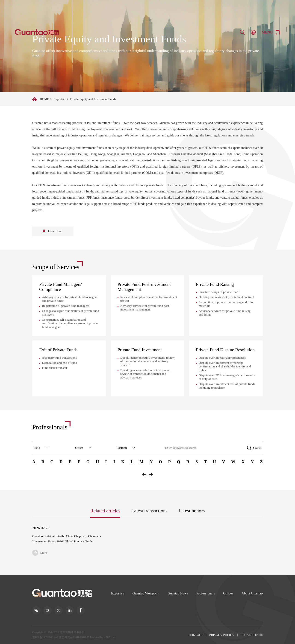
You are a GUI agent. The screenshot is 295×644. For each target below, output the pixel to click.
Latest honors (192, 511)
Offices (228, 593)
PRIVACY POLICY (222, 635)
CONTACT (196, 635)
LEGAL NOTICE (252, 635)
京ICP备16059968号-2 (45, 637)
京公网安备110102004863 (74, 637)
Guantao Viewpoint (146, 593)
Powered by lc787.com (103, 637)
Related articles (105, 511)
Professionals (206, 593)
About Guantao (252, 593)
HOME (44, 99)
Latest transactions (149, 511)
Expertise (59, 99)
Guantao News (178, 593)
